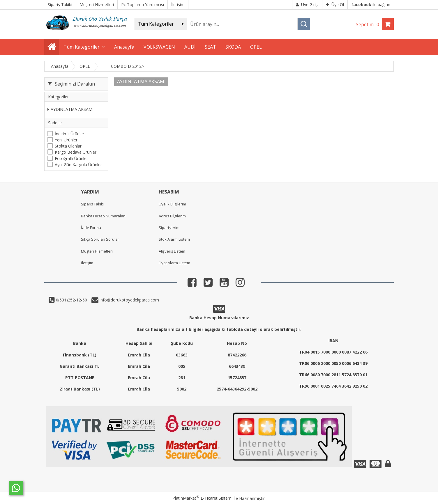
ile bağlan (371, 5)
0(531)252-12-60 (71, 300)
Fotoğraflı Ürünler (71, 158)
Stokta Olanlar (68, 146)
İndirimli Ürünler (69, 134)
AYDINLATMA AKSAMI (70, 109)
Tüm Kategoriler (82, 47)
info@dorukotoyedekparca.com (129, 300)
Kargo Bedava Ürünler (76, 152)
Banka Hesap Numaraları (103, 216)
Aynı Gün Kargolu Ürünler (78, 165)
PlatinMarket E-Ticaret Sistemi (202, 498)
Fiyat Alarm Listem (174, 263)
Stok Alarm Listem (174, 239)
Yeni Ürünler (66, 140)
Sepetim (369, 24)
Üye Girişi (307, 5)
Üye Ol (335, 5)
